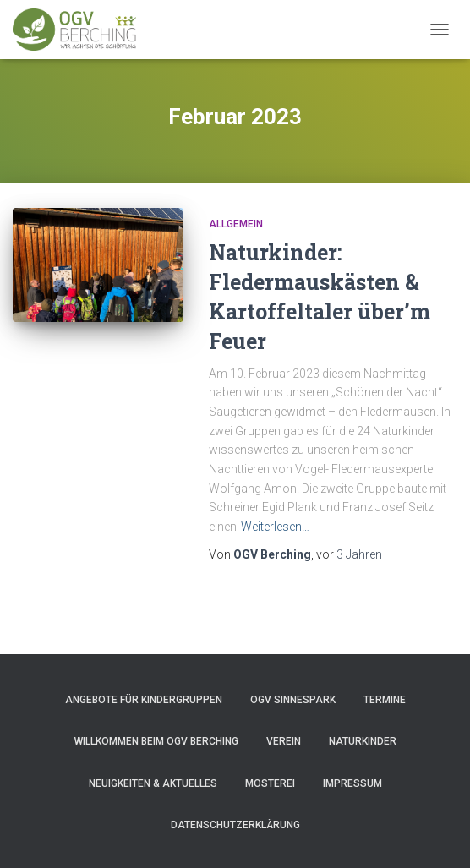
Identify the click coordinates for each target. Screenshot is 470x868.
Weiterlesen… (275, 527)
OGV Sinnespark (293, 700)
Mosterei (270, 783)
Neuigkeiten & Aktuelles (153, 783)
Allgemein (236, 224)
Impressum (352, 783)
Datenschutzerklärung (235, 825)
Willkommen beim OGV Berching (156, 741)
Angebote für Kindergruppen (144, 700)
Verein (284, 741)
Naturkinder (363, 741)
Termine (385, 700)
